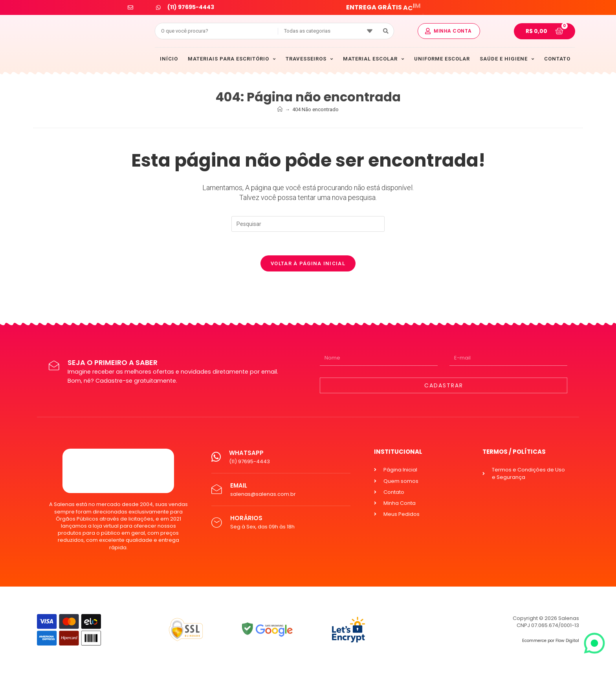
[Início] (280, 109)
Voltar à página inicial (308, 263)
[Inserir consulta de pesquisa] (308, 224)
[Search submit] (386, 31)
